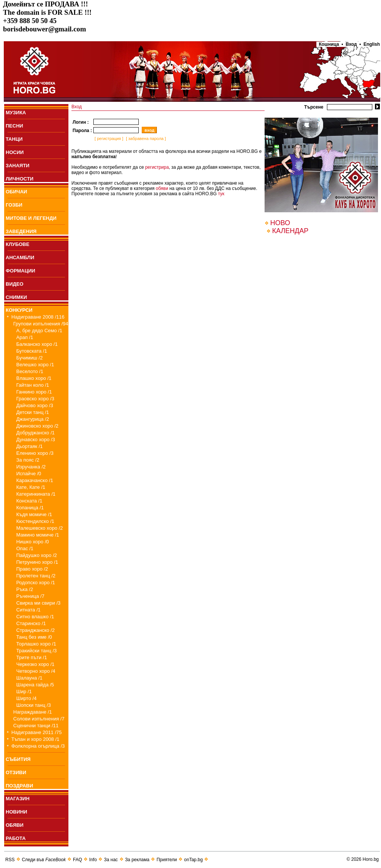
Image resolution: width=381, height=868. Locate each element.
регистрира (157, 167)
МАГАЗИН (18, 799)
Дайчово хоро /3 (35, 405)
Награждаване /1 (33, 712)
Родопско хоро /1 (36, 583)
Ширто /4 (26, 698)
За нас (111, 860)
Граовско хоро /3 (35, 399)
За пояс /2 (28, 460)
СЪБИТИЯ (18, 759)
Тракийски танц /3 (36, 651)
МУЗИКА (16, 113)
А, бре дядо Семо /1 (39, 331)
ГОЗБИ (14, 205)
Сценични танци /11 (36, 726)
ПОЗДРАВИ (19, 786)
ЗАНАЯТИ (18, 166)
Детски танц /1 (33, 412)
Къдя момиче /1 (34, 514)
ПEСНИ (14, 126)
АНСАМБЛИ (20, 257)
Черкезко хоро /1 (35, 664)
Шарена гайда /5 (35, 685)
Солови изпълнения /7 (39, 719)
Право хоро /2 (32, 569)
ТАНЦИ (14, 139)
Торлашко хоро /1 (36, 644)
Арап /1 (25, 337)
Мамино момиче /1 (38, 535)
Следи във (44, 860)
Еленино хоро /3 (35, 453)
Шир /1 (24, 691)
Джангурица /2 (33, 419)
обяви (162, 188)
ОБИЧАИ (16, 192)
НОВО (280, 223)
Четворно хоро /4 (36, 671)
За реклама (137, 860)
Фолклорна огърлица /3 (38, 746)
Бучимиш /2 (29, 358)
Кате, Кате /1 (31, 487)
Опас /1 (25, 548)
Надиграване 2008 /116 (38, 317)
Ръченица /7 (30, 596)
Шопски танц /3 (33, 705)
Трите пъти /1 (32, 657)
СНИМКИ (16, 297)
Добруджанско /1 (36, 433)
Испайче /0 (29, 474)
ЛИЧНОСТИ (19, 179)
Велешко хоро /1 (35, 365)
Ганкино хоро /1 (34, 392)
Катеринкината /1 (36, 494)
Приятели (167, 860)
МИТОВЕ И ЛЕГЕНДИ (31, 218)
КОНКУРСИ (19, 310)
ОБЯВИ (15, 825)
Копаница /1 (30, 508)
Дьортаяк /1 (29, 446)
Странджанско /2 (36, 630)
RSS (10, 860)
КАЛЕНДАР (290, 231)
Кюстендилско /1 (35, 521)
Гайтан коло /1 (33, 385)
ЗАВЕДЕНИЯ (21, 231)
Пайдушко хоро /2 (37, 555)
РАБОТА (16, 838)
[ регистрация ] (108, 138)
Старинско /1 (31, 623)
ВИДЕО (15, 284)
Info (93, 860)
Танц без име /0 (34, 637)
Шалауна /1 (29, 678)
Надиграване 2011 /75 (36, 732)
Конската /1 (29, 501)
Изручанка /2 (31, 467)
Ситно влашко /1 (35, 617)
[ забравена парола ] (145, 138)
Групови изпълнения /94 (41, 324)
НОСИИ (15, 152)
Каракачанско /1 (35, 480)
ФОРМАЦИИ (20, 271)
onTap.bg (193, 860)
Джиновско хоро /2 (37, 426)
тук (221, 194)
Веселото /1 (30, 371)
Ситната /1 (28, 610)
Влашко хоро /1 (34, 378)
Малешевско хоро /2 (39, 528)
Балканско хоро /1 (37, 344)
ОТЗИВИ (16, 772)
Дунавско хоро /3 (36, 439)
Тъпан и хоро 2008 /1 (35, 739)
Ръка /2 (25, 589)
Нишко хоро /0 (33, 542)
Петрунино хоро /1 (37, 562)
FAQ (77, 860)
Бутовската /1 (32, 351)
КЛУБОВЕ (18, 244)
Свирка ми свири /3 (38, 603)
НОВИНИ (16, 812)
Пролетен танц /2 (36, 576)
